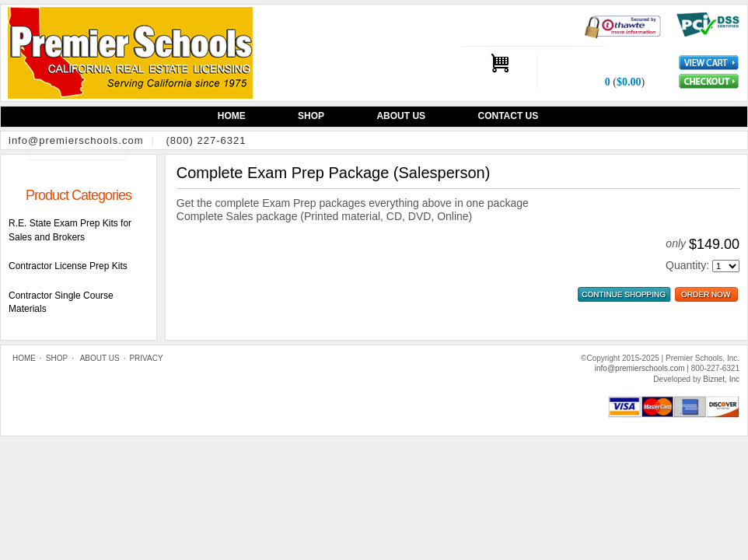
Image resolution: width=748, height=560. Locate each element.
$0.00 (629, 82)
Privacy (146, 358)
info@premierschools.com (76, 140)
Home (232, 116)
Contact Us (508, 116)
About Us (401, 116)
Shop (311, 116)
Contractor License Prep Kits (68, 266)
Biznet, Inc (721, 379)
